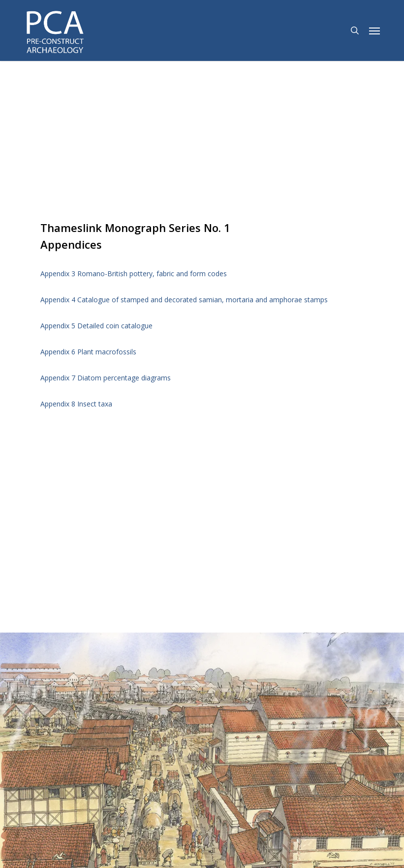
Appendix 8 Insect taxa (76, 404)
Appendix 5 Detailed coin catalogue (96, 326)
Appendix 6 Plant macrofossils (88, 352)
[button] (374, 30)
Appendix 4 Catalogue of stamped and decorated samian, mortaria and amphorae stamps (184, 300)
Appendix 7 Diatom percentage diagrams (106, 378)
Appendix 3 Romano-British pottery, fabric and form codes (134, 274)
